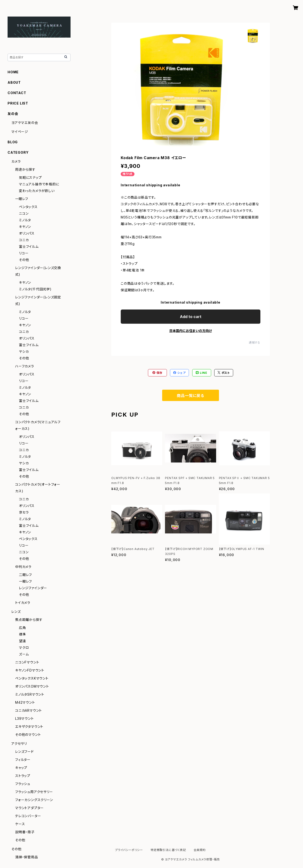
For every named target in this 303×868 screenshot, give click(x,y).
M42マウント (25, 702)
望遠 (22, 641)
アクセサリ (19, 744)
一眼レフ (22, 199)
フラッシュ (23, 784)
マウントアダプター (29, 808)
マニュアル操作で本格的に (39, 184)
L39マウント (25, 718)
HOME (13, 72)
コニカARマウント (29, 710)
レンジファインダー (33, 588)
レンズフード (25, 752)
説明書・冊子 (25, 832)
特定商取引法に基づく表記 (168, 850)
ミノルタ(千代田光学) (35, 289)
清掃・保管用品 (27, 857)
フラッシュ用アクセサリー (34, 792)
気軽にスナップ (30, 177)
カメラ (16, 161)
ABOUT (14, 82)
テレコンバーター (28, 816)
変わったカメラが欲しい (37, 191)
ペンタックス (28, 207)
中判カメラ (23, 567)
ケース (20, 824)
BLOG (13, 142)
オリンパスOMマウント (32, 686)
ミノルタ (25, 220)
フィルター (23, 760)
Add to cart (191, 317)
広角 (22, 628)
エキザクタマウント (29, 726)
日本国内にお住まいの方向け (191, 331)
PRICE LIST (18, 103)
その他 (24, 260)
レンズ (16, 612)
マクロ (24, 648)
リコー (24, 253)
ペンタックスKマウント (32, 678)
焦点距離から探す (29, 620)
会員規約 (200, 850)
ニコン (24, 213)
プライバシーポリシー (129, 850)
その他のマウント (28, 735)
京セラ (24, 512)
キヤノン (25, 227)
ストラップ (23, 776)
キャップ (21, 768)
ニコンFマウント (27, 662)
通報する (255, 342)
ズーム (24, 654)
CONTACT (17, 93)
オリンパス (27, 233)
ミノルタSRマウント (30, 694)
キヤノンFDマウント (30, 670)
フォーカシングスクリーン (34, 800)
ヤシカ (24, 351)
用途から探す (25, 169)
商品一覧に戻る (191, 396)
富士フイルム (29, 246)
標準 (22, 634)
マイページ (20, 132)
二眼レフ (25, 575)
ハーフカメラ (25, 366)
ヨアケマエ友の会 (25, 123)
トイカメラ (23, 603)
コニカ (24, 240)
